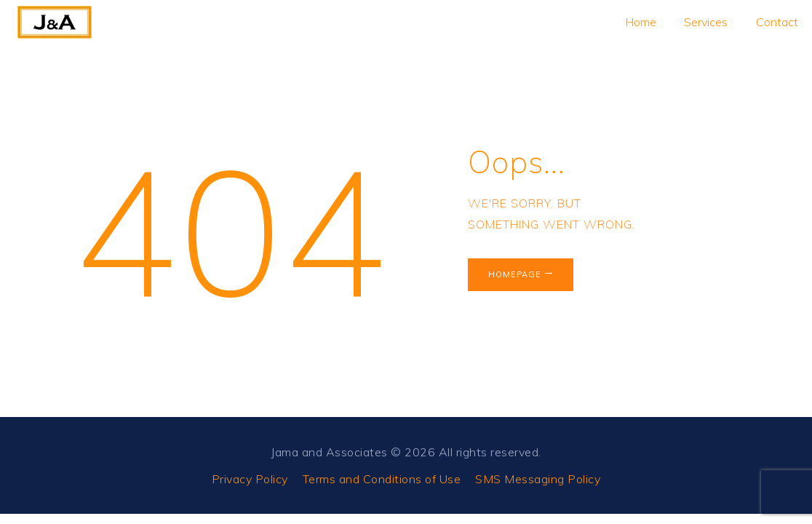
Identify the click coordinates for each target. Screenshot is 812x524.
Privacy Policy (250, 479)
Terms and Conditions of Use (382, 479)
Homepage (515, 274)
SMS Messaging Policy (538, 479)
